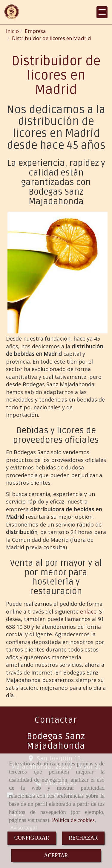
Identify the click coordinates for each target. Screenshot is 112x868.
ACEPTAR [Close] (56, 855)
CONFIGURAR (32, 838)
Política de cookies (73, 820)
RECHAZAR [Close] (83, 838)
